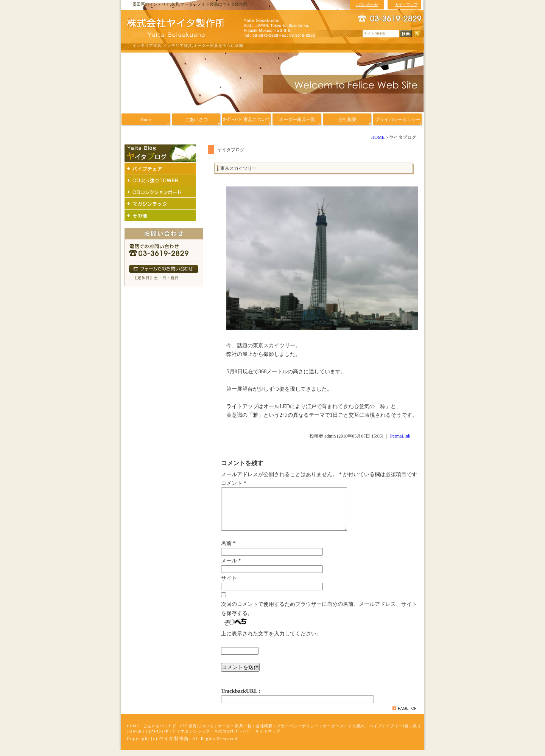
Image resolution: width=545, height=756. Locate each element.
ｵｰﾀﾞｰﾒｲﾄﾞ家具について (191, 732)
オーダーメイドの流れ (344, 732)
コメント (234, 483)
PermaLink (400, 436)
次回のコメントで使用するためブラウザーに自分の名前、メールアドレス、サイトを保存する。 (319, 614)
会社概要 (264, 732)
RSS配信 (417, 34)
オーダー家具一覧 (235, 732)
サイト (229, 584)
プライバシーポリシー (298, 732)
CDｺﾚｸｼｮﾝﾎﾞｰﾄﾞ (161, 737)
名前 (228, 549)
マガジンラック (195, 737)
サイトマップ (268, 737)
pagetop (404, 714)
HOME (378, 137)
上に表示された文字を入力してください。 (271, 640)
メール (231, 567)
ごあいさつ (154, 732)
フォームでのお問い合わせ (164, 269)
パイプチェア (382, 732)
